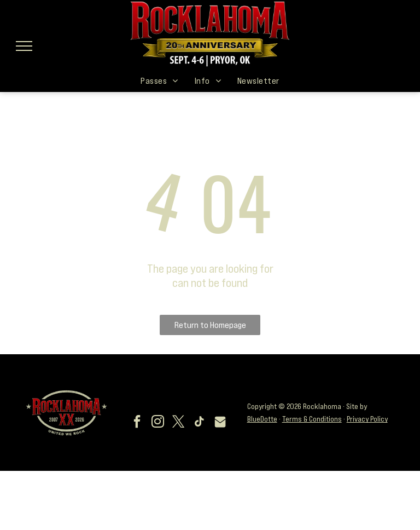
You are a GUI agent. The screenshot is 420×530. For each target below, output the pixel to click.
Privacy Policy (367, 419)
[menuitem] (159, 80)
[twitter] (179, 423)
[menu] (24, 46)
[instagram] (158, 423)
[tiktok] (200, 423)
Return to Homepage (210, 325)
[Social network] (220, 423)
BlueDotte (262, 419)
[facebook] (137, 423)
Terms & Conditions (312, 419)
